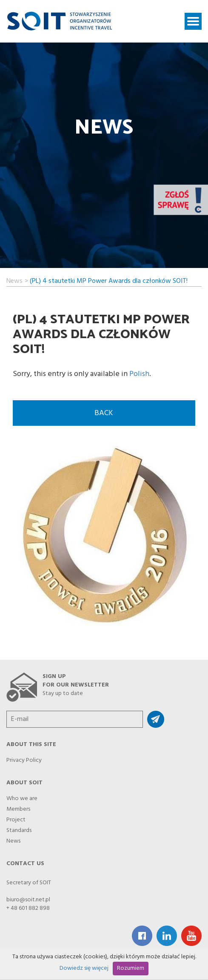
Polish (139, 374)
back (104, 413)
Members (18, 807)
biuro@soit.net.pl (28, 900)
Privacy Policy (24, 758)
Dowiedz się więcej (84, 968)
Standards (19, 828)
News (14, 280)
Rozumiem (131, 968)
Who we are (22, 796)
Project (16, 818)
